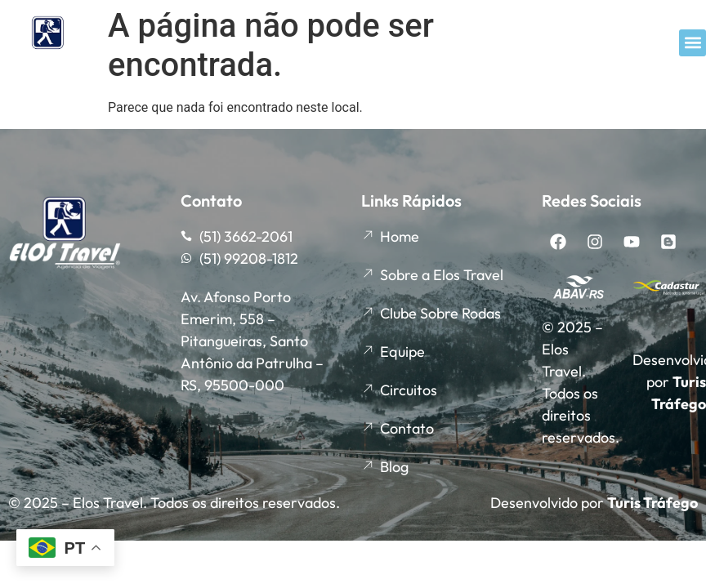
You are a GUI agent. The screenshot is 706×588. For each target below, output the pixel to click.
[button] (693, 43)
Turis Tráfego (652, 503)
